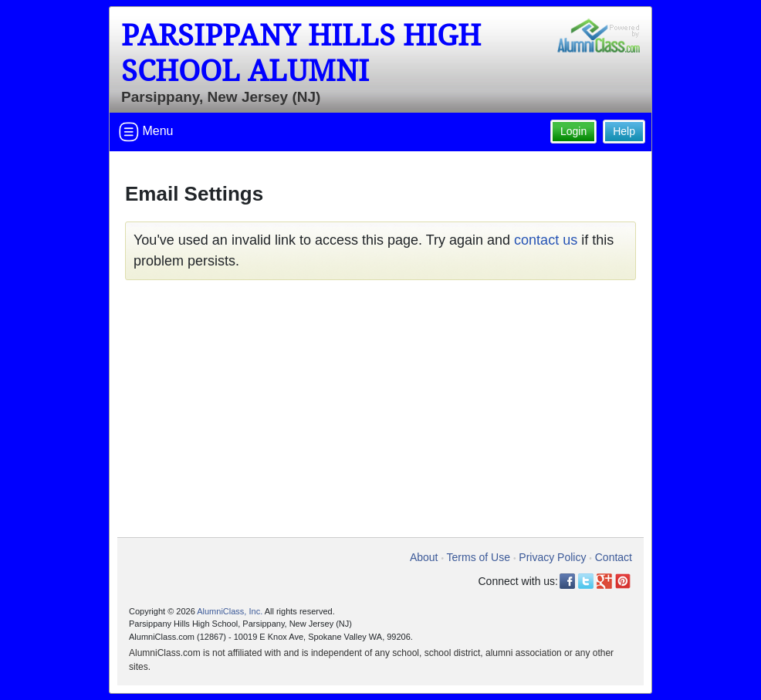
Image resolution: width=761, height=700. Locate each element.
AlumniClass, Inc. (230, 611)
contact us (546, 240)
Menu (146, 132)
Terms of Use (479, 557)
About (424, 557)
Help (624, 131)
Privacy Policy (552, 557)
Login (573, 131)
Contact (614, 557)
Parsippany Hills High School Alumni (301, 53)
